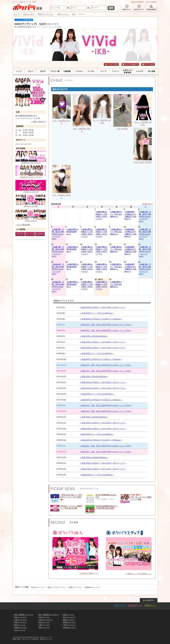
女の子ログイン (135, 605)
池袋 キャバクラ (69, 615)
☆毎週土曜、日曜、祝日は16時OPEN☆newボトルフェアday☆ (145, 217)
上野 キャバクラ (44, 625)
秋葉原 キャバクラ (69, 622)
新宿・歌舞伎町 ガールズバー (49, 615)
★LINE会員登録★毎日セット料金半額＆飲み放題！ (106, 507)
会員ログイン (120, 605)
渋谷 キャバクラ (44, 617)
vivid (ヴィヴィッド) (26, 24)
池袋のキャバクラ (75, 587)
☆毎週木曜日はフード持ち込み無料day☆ (116, 214)
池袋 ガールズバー (21, 617)
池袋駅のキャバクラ (92, 587)
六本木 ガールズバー (46, 620)
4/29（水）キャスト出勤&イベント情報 (141, 498)
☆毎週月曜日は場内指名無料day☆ (72, 232)
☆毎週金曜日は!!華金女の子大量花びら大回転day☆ (130, 215)
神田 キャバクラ (20, 625)
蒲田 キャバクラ (44, 627)
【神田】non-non (31, 215)
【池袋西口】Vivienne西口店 (31, 157)
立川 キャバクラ (20, 630)
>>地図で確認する (38, 122)
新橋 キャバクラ (69, 620)
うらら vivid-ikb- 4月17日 (143, 122)
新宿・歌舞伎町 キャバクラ (24, 615)
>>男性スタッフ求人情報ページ (138, 574)
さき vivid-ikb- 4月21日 (62, 195)
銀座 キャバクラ (44, 622)
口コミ (148, 64)
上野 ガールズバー (69, 625)
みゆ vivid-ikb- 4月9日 (82, 129)
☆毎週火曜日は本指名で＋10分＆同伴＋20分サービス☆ (101, 215)
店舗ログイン (150, 605)
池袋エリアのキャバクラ (57, 587)
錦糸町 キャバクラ (21, 627)
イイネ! (111, 64)
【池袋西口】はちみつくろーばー (31, 172)
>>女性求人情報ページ (89, 573)
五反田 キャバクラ (69, 627)
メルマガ (127, 64)
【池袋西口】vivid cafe (31, 186)
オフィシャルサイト (24, 144)
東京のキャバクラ (38, 587)
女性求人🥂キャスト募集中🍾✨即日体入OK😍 (71, 507)
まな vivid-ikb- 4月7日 (62, 121)
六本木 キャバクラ (21, 620)
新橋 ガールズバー (21, 622)
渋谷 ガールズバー (69, 617)
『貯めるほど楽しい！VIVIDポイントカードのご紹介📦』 (71, 497)
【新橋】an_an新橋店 (31, 201)
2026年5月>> (147, 204)
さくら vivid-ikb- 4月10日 (102, 120)
